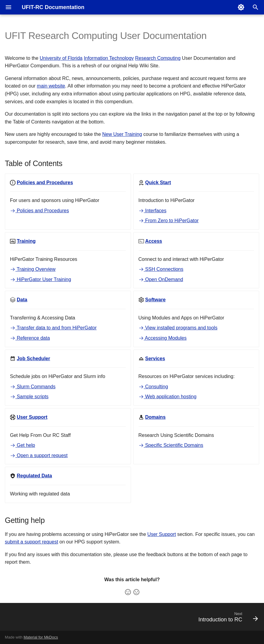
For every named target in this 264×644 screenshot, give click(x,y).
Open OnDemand (161, 279)
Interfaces (153, 211)
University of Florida (61, 58)
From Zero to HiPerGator (169, 221)
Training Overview (33, 269)
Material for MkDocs (41, 637)
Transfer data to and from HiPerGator (53, 328)
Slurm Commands (33, 387)
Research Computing (158, 58)
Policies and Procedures (39, 211)
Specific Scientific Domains (171, 445)
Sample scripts (29, 397)
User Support (161, 534)
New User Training (122, 134)
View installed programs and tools (178, 328)
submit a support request (31, 542)
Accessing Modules (163, 338)
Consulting (153, 387)
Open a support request (39, 455)
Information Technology (109, 58)
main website (51, 86)
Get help (23, 445)
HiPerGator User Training (41, 279)
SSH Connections (161, 269)
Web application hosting (168, 397)
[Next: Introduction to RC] (227, 619)
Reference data (30, 338)
